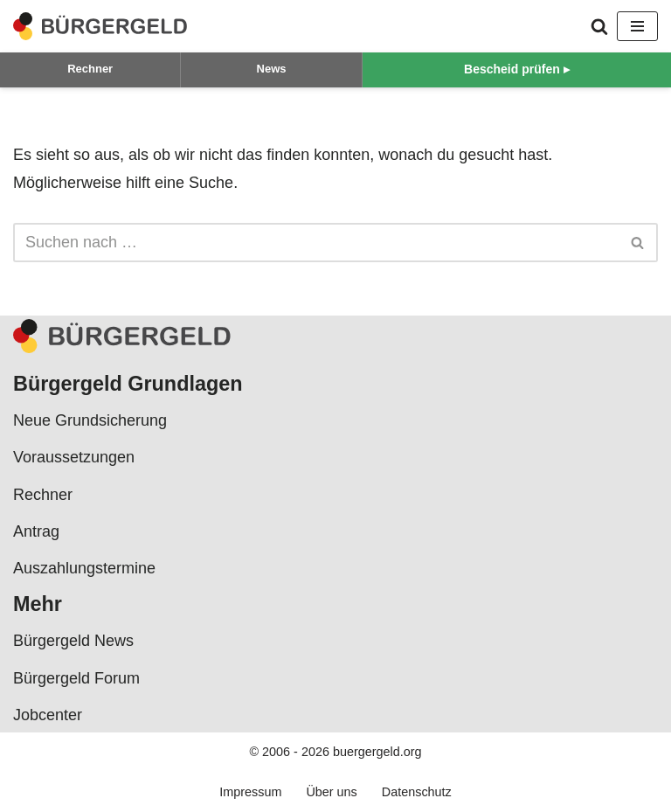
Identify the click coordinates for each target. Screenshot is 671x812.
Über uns (331, 792)
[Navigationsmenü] (637, 26)
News (272, 69)
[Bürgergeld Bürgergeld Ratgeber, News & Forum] (100, 26)
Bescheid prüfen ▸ (517, 69)
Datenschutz (417, 792)
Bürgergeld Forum (76, 678)
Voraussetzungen (74, 457)
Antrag (36, 531)
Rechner (90, 69)
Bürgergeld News (73, 641)
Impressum (250, 792)
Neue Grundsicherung (90, 420)
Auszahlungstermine (84, 568)
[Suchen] (599, 26)
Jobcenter (48, 715)
